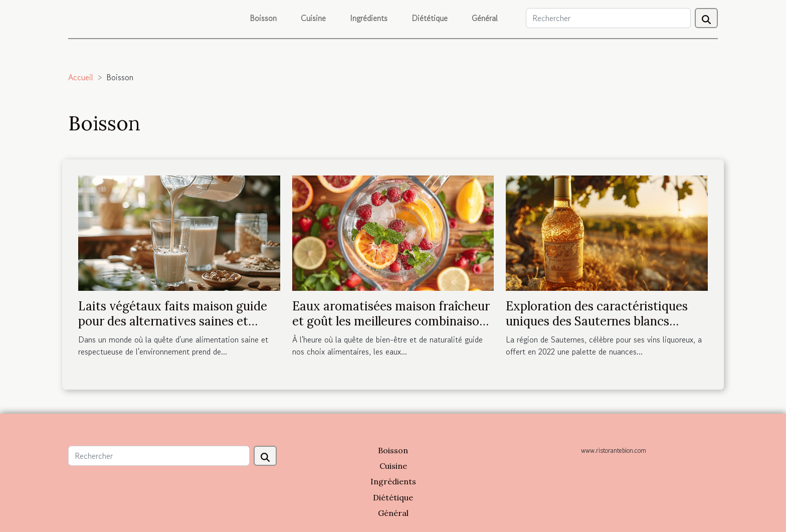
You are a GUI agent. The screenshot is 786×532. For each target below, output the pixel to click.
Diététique (430, 18)
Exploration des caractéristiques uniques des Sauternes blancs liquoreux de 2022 (597, 321)
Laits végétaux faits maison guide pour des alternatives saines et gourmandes (173, 321)
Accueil (81, 77)
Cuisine (313, 18)
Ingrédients (369, 18)
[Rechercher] (608, 18)
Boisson (263, 18)
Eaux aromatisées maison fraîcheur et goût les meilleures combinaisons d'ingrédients (392, 321)
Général (485, 18)
